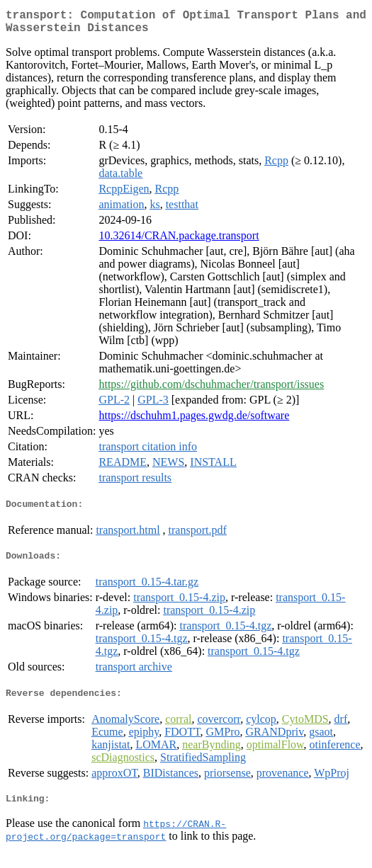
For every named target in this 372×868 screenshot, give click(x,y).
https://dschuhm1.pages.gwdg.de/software (194, 421)
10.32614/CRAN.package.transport (179, 241)
